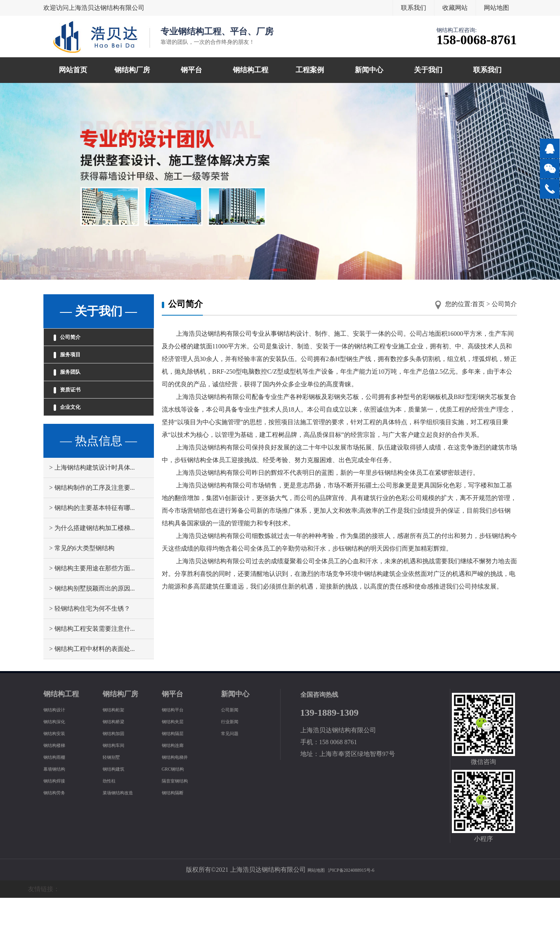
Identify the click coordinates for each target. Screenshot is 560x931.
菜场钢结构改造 (125, 825)
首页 (478, 304)
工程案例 (310, 70)
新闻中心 (369, 70)
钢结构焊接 (59, 813)
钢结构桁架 (118, 742)
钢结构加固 (118, 766)
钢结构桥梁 (118, 754)
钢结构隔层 (178, 766)
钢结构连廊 (178, 778)
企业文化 (75, 437)
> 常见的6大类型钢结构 (82, 581)
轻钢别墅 (115, 790)
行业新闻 (234, 754)
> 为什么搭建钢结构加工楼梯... (92, 561)
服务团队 (75, 389)
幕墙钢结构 (59, 802)
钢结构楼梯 (59, 778)
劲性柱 (112, 813)
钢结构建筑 (118, 802)
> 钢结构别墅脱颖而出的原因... (92, 622)
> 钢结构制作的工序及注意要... (92, 521)
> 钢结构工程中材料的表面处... (92, 682)
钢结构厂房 (132, 70)
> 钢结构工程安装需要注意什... (92, 662)
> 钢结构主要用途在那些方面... (92, 601)
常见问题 (234, 766)
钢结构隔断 (178, 825)
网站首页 (73, 70)
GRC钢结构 (178, 802)
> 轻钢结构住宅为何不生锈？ (90, 642)
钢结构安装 (59, 766)
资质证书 (75, 413)
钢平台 (191, 70)
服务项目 (75, 365)
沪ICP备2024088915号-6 (355, 903)
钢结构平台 (178, 742)
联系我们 (414, 8)
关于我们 (428, 70)
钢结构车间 (118, 778)
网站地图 (496, 8)
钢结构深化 (59, 754)
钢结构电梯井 (181, 790)
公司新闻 (234, 742)
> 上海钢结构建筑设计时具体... (92, 501)
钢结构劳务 (59, 825)
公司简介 (75, 340)
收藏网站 (455, 8)
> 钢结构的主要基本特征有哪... (92, 541)
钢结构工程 (251, 70)
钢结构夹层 (178, 754)
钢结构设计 (59, 742)
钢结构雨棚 (59, 790)
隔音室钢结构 (181, 813)
